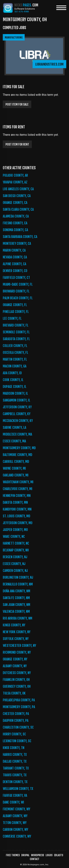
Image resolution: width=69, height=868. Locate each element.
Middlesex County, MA (17, 434)
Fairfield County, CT (16, 278)
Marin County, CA (14, 250)
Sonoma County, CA (15, 230)
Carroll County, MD (16, 462)
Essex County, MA (14, 441)
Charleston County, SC (18, 727)
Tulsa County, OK (14, 693)
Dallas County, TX (15, 761)
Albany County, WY (15, 816)
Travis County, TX (15, 775)
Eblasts (59, 855)
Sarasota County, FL (16, 339)
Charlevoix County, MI (18, 489)
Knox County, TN (14, 748)
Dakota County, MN (15, 502)
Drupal (25, 855)
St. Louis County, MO (16, 516)
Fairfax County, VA (15, 795)
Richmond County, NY (17, 652)
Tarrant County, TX (16, 768)
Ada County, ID (12, 373)
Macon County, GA (15, 366)
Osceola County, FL (15, 353)
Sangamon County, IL (16, 400)
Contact (35, 859)
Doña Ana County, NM (16, 591)
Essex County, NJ (14, 564)
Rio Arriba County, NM (17, 618)
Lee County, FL (12, 318)
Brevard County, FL (16, 325)
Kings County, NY (14, 625)
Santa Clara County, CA (18, 209)
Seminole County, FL (16, 332)
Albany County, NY (15, 666)
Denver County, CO (15, 271)
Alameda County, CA (16, 216)
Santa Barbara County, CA (20, 237)
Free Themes (13, 855)
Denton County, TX (15, 782)
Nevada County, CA (15, 257)
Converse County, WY (17, 836)
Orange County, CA (15, 203)
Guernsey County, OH (17, 686)
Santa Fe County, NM (16, 598)
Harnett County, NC (16, 543)
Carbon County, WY (15, 830)
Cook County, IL (13, 380)
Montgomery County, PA (19, 707)
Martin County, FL (15, 359)
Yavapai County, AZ (15, 182)
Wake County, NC (14, 536)
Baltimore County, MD (17, 455)
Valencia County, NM (16, 611)
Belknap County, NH (16, 550)
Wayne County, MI (14, 468)
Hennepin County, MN (17, 496)
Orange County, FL (15, 305)
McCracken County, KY (18, 421)
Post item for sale (17, 104)
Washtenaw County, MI (18, 482)
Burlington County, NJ (18, 577)
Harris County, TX (15, 755)
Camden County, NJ (15, 571)
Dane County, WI (13, 802)
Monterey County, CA (17, 243)
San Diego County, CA (17, 196)
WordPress (38, 855)
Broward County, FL (16, 291)
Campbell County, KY (17, 414)
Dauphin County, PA (16, 720)
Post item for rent (17, 144)
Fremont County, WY (16, 809)
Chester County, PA (16, 714)
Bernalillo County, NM (18, 584)
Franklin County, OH (16, 680)
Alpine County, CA (14, 264)
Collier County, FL (15, 346)
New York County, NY (17, 632)
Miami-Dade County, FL (18, 284)
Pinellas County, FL (16, 312)
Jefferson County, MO (18, 523)
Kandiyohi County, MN (17, 509)
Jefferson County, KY (17, 407)
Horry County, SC (14, 734)
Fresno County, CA (15, 223)
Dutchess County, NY (17, 673)
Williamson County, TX (18, 789)
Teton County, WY (15, 823)
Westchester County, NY (19, 646)
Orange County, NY (15, 659)
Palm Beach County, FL (18, 298)
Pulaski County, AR (15, 175)
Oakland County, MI (16, 475)
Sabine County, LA (14, 427)
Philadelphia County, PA (19, 700)
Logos (49, 855)
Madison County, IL (15, 393)
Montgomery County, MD (19, 448)
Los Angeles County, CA (18, 189)
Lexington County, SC (17, 741)
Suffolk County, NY (16, 639)
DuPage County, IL (15, 387)
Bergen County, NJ (15, 557)
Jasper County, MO (15, 530)
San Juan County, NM (16, 605)
